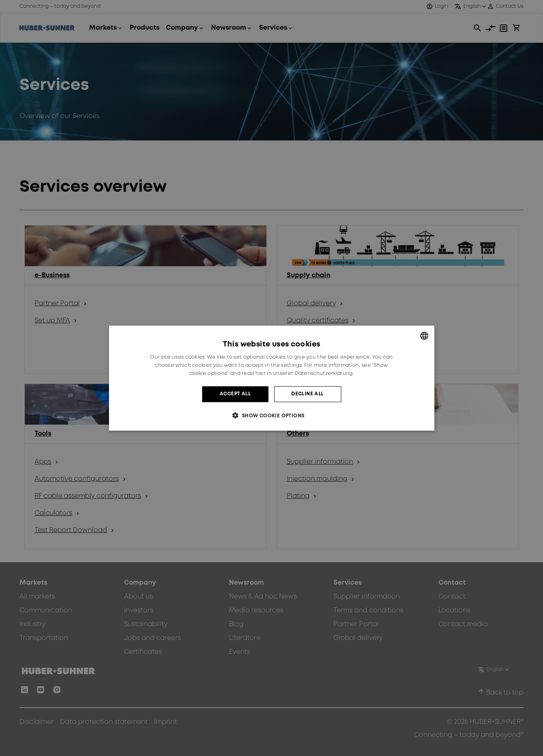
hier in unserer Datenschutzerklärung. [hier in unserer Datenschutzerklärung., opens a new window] (305, 374)
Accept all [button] (235, 394)
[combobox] (424, 335)
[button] (271, 415)
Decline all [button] (307, 394)
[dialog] (272, 378)
